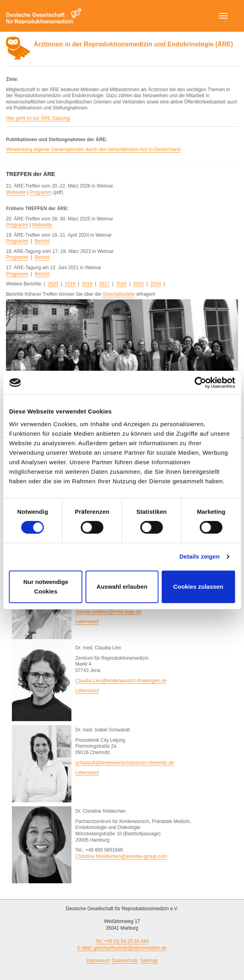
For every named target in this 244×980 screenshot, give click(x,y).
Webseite (16, 192)
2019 (70, 284)
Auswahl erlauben (122, 587)
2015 (139, 284)
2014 (156, 284)
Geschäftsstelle (119, 294)
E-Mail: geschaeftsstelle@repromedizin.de (122, 948)
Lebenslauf (87, 622)
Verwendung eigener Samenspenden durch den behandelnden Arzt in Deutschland (93, 149)
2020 (53, 284)
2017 (104, 284)
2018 (87, 284)
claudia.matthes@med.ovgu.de (108, 612)
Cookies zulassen (198, 587)
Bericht (42, 241)
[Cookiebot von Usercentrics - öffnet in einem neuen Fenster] (200, 383)
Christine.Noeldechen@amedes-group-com (121, 856)
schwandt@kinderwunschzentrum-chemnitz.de (125, 763)
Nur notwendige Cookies (46, 587)
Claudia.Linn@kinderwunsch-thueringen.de (121, 681)
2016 (122, 284)
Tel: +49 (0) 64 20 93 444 (122, 941)
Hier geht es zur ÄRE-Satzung (38, 118)
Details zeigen (199, 556)
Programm (41, 192)
